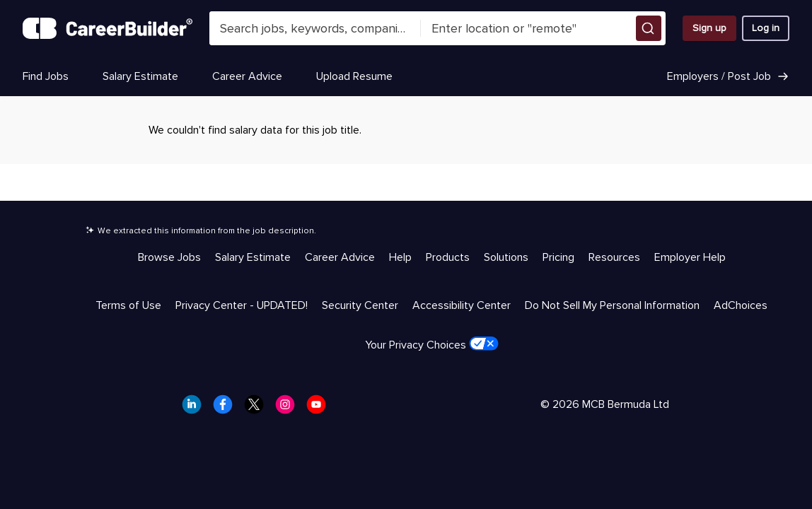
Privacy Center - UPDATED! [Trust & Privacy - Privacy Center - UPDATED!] (242, 305)
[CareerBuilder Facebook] (227, 409)
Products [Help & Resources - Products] (448, 257)
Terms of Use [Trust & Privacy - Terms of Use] (128, 305)
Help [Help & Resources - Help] (400, 257)
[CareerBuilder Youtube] (320, 409)
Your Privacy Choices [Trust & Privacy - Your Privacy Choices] (432, 344)
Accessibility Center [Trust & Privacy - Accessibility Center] (462, 305)
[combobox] (315, 28)
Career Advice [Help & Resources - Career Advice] (340, 257)
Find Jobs (46, 76)
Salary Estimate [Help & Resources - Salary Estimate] (253, 257)
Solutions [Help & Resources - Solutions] (506, 257)
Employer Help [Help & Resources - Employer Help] (690, 257)
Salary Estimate (140, 76)
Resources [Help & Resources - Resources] (614, 257)
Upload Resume (354, 76)
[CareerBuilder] (108, 28)
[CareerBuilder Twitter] (258, 409)
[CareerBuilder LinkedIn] (196, 409)
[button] (649, 28)
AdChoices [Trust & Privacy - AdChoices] (741, 305)
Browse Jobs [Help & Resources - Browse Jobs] (169, 257)
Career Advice (247, 76)
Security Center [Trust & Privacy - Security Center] (360, 305)
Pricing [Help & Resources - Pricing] (558, 257)
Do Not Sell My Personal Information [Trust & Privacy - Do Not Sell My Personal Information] (612, 305)
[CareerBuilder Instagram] (289, 409)
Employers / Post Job (728, 76)
